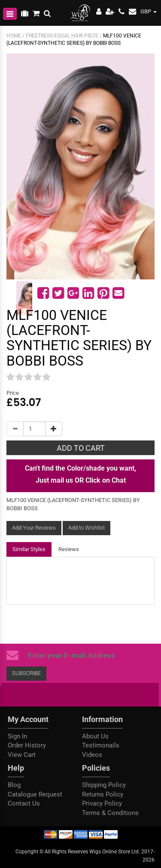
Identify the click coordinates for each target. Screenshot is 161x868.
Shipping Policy (104, 785)
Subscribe (26, 673)
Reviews (69, 549)
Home (14, 36)
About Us (95, 736)
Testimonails (101, 745)
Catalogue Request (35, 794)
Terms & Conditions (110, 813)
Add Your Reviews (34, 528)
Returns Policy (103, 794)
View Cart (22, 755)
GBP (149, 11)
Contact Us (24, 803)
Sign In (17, 736)
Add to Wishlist (87, 528)
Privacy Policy (102, 803)
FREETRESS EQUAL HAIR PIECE (62, 36)
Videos (92, 755)
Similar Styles (29, 549)
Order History (27, 745)
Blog (14, 785)
